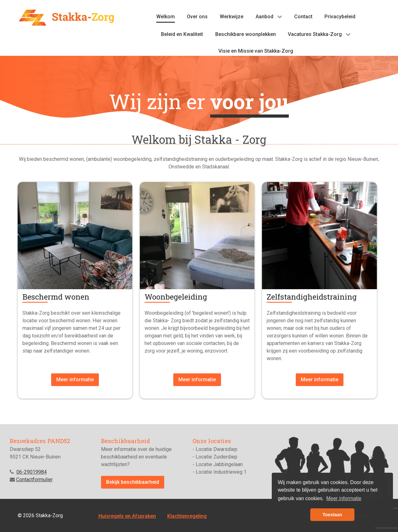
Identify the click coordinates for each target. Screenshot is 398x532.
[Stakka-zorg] (67, 17)
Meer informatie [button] (344, 498)
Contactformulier (34, 479)
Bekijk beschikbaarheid (133, 482)
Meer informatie (75, 380)
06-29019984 (32, 472)
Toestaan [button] (332, 515)
